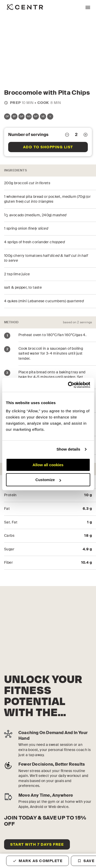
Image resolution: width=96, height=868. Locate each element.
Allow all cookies (48, 465)
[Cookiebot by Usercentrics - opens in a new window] (68, 385)
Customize (48, 480)
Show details (68, 449)
